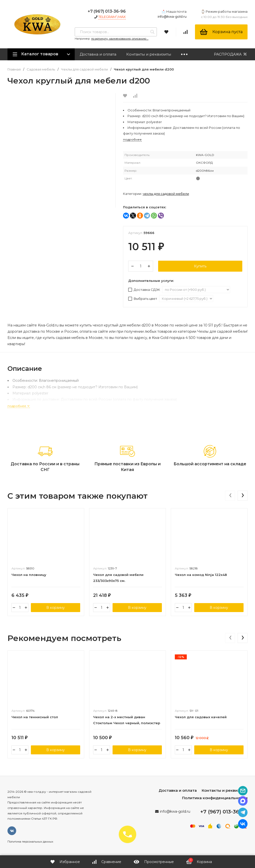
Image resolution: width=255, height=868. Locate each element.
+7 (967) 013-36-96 (107, 11)
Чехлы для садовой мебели (84, 69)
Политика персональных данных (30, 842)
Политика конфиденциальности (215, 798)
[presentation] (230, 496)
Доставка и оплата (98, 54)
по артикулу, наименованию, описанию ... (120, 39)
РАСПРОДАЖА (231, 54)
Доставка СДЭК (145, 290)
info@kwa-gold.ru (172, 16)
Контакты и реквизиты (149, 54)
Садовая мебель (41, 69)
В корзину (56, 608)
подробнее (19, 406)
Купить (200, 266)
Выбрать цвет (143, 299)
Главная (14, 69)
